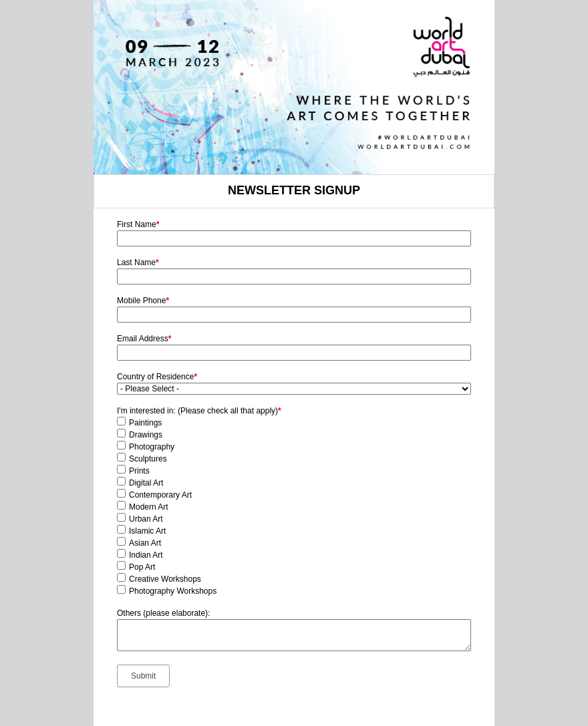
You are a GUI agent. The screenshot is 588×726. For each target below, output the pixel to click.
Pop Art (142, 567)
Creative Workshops (165, 579)
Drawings (146, 435)
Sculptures (148, 459)
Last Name (138, 262)
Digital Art (146, 483)
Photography (152, 447)
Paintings (145, 423)
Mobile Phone (143, 301)
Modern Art (149, 507)
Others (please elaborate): (163, 613)
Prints (139, 471)
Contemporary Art (160, 495)
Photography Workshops (173, 591)
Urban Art (146, 519)
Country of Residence (157, 377)
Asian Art (145, 543)
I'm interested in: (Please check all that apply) (199, 411)
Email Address (144, 339)
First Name (138, 224)
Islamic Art (147, 531)
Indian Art (146, 555)
